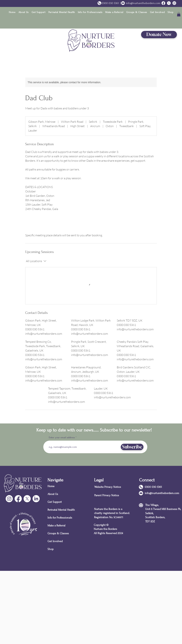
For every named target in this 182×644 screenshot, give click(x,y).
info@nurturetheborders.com (143, 3)
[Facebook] (18, 499)
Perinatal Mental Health (60, 510)
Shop (51, 549)
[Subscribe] (132, 447)
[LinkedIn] (36, 499)
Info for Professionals (60, 518)
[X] (27, 499)
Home (51, 486)
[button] (24, 12)
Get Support (55, 502)
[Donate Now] (159, 35)
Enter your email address (62, 438)
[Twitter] (169, 3)
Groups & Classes (58, 533)
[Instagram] (174, 3)
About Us (53, 494)
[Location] (141, 505)
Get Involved (55, 541)
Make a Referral (56, 525)
